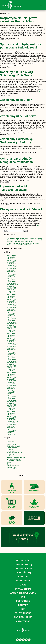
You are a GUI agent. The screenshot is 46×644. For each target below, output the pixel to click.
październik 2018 (13, 402)
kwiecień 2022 (12, 334)
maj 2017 (10, 429)
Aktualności (11, 441)
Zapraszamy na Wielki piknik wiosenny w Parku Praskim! (25, 240)
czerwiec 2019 (12, 389)
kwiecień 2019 (12, 392)
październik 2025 (13, 265)
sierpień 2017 (11, 425)
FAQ (23, 597)
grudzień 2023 (12, 301)
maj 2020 (10, 371)
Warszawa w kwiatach (14, 461)
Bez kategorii (11, 443)
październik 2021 (13, 343)
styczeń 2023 (11, 319)
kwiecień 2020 (12, 373)
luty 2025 (10, 278)
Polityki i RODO (23, 613)
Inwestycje (11, 451)
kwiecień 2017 (12, 431)
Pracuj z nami (23, 589)
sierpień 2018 (11, 405)
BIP (23, 609)
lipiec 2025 (11, 270)
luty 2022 (10, 337)
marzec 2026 (11, 257)
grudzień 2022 (12, 321)
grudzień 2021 (12, 340)
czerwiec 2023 (12, 311)
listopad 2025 (11, 264)
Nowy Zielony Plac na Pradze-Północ (19, 245)
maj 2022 (10, 332)
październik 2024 (13, 285)
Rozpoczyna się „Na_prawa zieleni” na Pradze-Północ (19, 20)
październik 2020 (13, 363)
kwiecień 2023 (12, 314)
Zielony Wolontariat (13, 469)
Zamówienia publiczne (23, 593)
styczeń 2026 (11, 260)
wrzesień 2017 (12, 423)
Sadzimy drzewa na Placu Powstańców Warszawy (23, 243)
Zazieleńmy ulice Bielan (16, 100)
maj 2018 (10, 410)
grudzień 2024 (12, 282)
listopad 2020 (11, 361)
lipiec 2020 (11, 368)
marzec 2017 (11, 433)
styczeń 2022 (11, 338)
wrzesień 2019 (12, 384)
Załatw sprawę (23, 564)
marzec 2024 (11, 296)
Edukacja (10, 449)
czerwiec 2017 (12, 428)
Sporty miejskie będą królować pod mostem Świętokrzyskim (21, 46)
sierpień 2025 (11, 268)
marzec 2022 (11, 335)
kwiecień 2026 (12, 255)
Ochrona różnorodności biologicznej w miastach (16, 160)
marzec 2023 (11, 316)
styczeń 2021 (11, 358)
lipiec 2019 (11, 387)
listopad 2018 (11, 400)
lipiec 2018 (11, 407)
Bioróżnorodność (13, 444)
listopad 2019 (11, 381)
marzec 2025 (11, 277)
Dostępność (23, 601)
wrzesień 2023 (12, 306)
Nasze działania (23, 568)
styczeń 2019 (11, 397)
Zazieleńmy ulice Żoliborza (18, 116)
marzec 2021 (11, 355)
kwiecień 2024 (12, 295)
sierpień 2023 (11, 308)
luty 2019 (10, 395)
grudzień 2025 (12, 262)
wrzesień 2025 (12, 267)
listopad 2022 (11, 322)
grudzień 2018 (12, 399)
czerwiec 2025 (12, 272)
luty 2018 (10, 415)
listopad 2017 (11, 420)
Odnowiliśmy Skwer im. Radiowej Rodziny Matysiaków (24, 238)
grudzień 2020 (12, 360)
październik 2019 (13, 382)
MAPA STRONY (23, 621)
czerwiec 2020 (12, 369)
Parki (9, 456)
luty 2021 (10, 356)
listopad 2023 (11, 303)
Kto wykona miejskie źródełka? (21, 209)
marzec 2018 (11, 413)
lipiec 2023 (11, 309)
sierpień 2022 (11, 327)
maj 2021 (10, 351)
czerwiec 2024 (12, 291)
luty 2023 (10, 317)
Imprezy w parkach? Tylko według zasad (14, 188)
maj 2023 (10, 312)
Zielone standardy (13, 466)
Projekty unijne (23, 617)
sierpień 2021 (11, 347)
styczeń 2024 (11, 299)
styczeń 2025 (11, 280)
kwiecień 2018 (12, 412)
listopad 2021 (11, 342)
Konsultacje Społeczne (14, 453)
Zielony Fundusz (12, 467)
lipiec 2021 (11, 348)
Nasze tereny (11, 454)
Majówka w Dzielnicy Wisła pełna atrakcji (20, 242)
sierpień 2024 (11, 288)
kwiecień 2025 (12, 275)
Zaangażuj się (23, 572)
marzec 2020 (11, 374)
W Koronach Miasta (13, 459)
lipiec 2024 (11, 290)
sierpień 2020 (11, 366)
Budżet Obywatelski (13, 446)
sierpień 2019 (11, 386)
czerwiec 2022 (12, 330)
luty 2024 (10, 298)
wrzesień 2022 (12, 325)
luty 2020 (10, 376)
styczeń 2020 (11, 377)
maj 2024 (10, 293)
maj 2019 (10, 390)
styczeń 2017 (11, 434)
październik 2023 (13, 304)
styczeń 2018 (11, 416)
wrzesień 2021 (12, 345)
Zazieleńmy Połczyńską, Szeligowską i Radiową (16, 141)
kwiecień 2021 (12, 353)
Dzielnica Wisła (12, 448)
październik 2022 (13, 324)
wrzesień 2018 (12, 403)
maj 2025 (10, 273)
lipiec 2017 (11, 426)
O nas (23, 585)
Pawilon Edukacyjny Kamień (16, 457)
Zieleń (9, 464)
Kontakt (23, 605)
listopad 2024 (11, 283)
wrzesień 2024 (12, 286)
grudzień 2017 (12, 418)
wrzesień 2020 (12, 364)
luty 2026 (10, 259)
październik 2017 (13, 421)
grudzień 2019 (12, 379)
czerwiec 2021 (12, 350)
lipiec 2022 (11, 329)
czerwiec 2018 (12, 408)
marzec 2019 (11, 394)
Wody (9, 462)
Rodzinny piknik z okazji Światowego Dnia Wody (16, 74)
